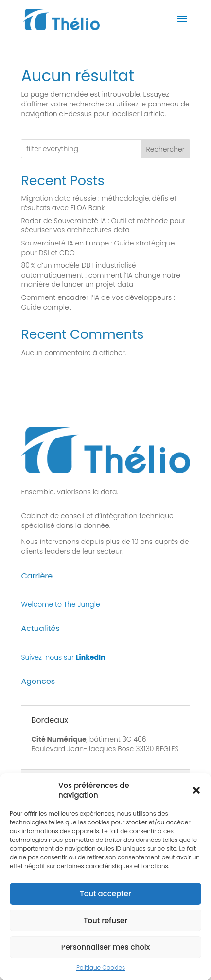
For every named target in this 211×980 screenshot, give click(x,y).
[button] (196, 798)
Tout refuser (105, 929)
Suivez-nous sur (63, 657)
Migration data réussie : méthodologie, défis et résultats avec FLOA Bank (99, 203)
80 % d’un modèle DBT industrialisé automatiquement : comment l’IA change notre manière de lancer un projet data (100, 275)
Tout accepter (105, 902)
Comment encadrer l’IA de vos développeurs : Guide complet (98, 302)
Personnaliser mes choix (106, 955)
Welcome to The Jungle (60, 604)
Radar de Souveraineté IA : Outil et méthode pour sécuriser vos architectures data (103, 226)
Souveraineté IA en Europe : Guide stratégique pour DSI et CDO (98, 248)
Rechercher (165, 149)
